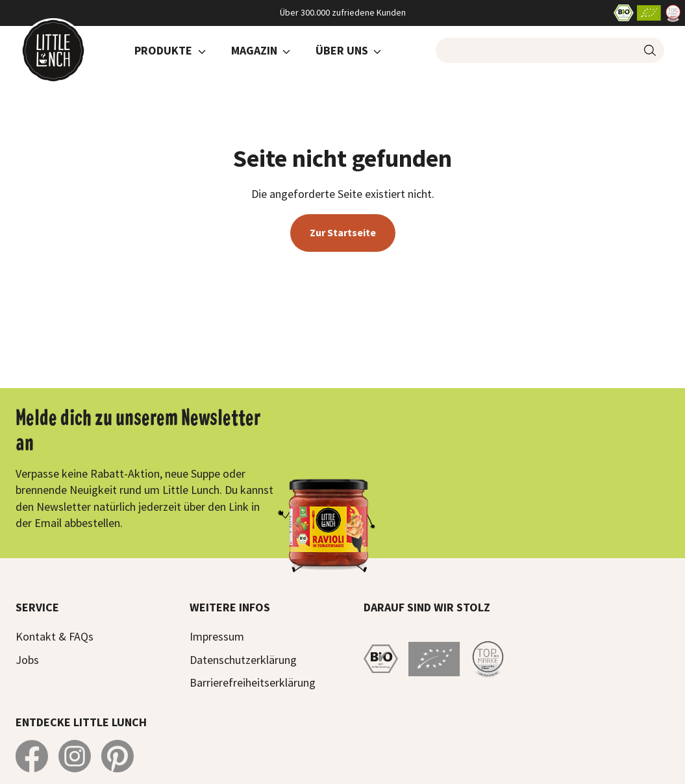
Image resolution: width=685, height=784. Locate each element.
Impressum (217, 636)
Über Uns (342, 50)
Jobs (27, 660)
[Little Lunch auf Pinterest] (118, 756)
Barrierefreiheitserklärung (253, 682)
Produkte (163, 50)
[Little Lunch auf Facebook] (32, 756)
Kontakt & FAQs (55, 636)
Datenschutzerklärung (243, 660)
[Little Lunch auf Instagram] (75, 756)
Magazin (254, 50)
